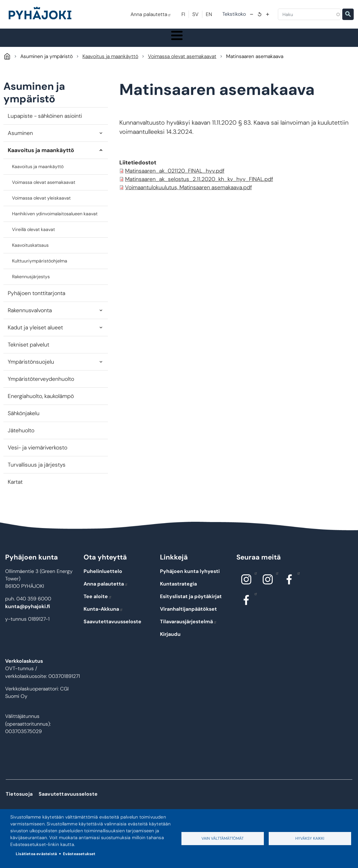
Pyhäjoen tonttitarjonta (36, 299)
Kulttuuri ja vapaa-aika (251, 41)
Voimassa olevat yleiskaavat (41, 204)
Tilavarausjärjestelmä (188, 627)
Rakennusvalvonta (30, 316)
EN (209, 14)
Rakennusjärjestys (31, 283)
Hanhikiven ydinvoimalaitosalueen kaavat (55, 220)
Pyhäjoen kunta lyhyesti (190, 577)
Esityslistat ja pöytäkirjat (191, 602)
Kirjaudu (170, 640)
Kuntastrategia (178, 590)
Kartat (15, 488)
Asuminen (20, 139)
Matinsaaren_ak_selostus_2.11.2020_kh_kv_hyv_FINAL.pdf (199, 185)
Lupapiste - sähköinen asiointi (45, 122)
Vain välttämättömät (222, 838)
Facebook (297, 579)
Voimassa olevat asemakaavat (182, 62)
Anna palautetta (151, 14)
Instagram (254, 579)
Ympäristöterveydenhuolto (41, 385)
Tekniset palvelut (28, 351)
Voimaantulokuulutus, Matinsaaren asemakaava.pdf (188, 193)
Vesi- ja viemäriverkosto (37, 454)
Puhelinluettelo (103, 577)
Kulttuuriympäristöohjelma (40, 267)
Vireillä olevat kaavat (33, 235)
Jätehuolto (21, 436)
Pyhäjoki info (27, 41)
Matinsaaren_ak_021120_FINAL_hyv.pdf (175, 177)
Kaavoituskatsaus (30, 251)
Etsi (348, 14)
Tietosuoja (19, 800)
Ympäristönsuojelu (31, 368)
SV (195, 14)
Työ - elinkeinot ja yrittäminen (311, 41)
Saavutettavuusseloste (112, 627)
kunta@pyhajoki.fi (28, 612)
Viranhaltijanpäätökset (188, 615)
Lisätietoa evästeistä (36, 854)
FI (183, 14)
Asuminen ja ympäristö (82, 41)
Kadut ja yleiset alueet (35, 334)
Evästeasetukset (79, 854)
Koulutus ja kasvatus (140, 41)
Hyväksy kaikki (310, 838)
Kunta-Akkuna (103, 615)
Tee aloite (98, 602)
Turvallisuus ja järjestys (37, 471)
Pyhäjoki (7, 62)
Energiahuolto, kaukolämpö (41, 402)
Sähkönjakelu (24, 419)
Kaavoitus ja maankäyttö (110, 62)
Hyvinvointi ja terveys (194, 41)
